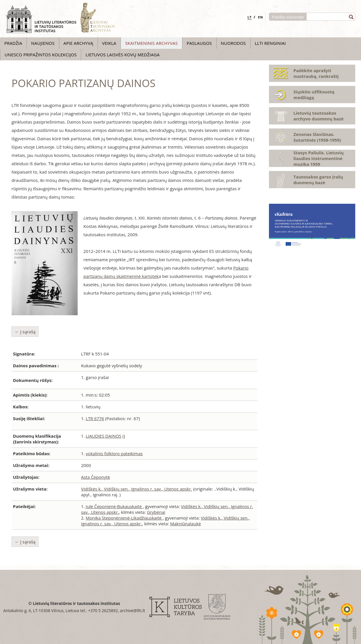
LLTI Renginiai (270, 43)
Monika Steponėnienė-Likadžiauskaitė (124, 518)
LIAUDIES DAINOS (104, 436)
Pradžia (13, 43)
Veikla (109, 43)
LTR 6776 (95, 418)
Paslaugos (199, 43)
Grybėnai (156, 512)
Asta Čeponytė (96, 477)
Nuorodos (233, 43)
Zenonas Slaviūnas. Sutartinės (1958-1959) (317, 137)
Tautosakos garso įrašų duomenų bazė (318, 180)
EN (260, 17)
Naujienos (43, 43)
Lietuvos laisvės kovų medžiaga (122, 55)
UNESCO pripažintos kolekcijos (41, 55)
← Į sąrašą (25, 332)
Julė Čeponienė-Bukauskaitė (114, 506)
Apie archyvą (78, 43)
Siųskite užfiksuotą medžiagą (314, 95)
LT (250, 17)
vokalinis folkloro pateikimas (114, 453)
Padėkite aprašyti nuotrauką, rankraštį (316, 73)
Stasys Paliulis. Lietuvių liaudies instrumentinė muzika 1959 (319, 158)
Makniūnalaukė (185, 524)
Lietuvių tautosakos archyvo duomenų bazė (318, 116)
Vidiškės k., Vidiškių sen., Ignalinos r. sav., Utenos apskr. (137, 489)
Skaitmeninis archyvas (151, 43)
